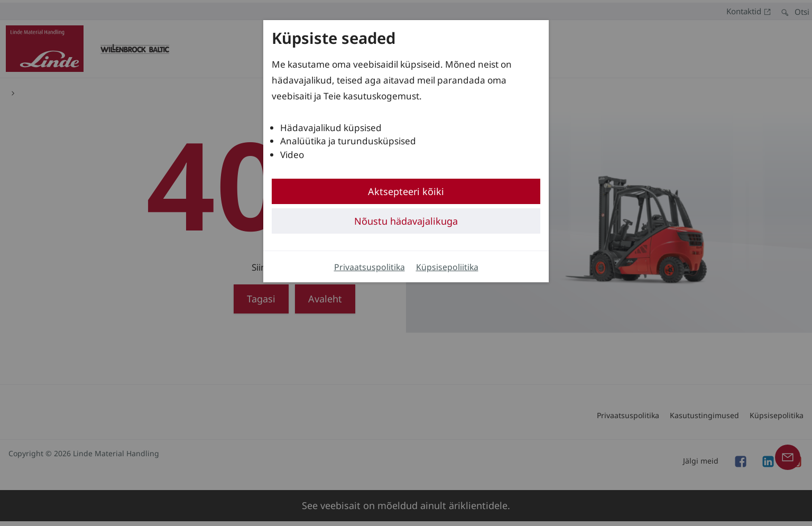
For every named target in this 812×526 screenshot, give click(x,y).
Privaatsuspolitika (370, 267)
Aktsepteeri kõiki (406, 191)
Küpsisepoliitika (447, 267)
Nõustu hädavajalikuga (406, 221)
